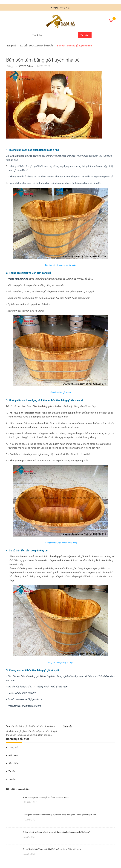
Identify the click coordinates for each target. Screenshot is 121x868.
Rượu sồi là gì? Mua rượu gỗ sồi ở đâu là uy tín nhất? (46, 798)
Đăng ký (55, 7)
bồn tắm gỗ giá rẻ (19, 731)
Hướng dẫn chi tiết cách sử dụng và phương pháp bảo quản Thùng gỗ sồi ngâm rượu (60, 815)
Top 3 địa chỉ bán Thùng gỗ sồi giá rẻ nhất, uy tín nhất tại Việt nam (52, 849)
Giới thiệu (13, 755)
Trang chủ (13, 748)
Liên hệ (12, 779)
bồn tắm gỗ (33, 726)
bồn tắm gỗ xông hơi (22, 735)
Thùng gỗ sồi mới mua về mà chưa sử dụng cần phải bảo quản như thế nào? (56, 832)
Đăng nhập (65, 7)
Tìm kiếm (85, 35)
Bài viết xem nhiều (18, 789)
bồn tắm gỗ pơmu (36, 731)
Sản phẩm (13, 763)
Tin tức (12, 771)
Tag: (8, 726)
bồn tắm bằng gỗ (19, 726)
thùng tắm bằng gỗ (42, 735)
